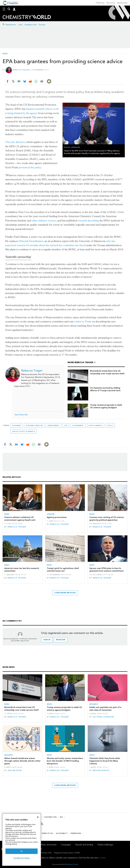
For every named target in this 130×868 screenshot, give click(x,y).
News (5, 54)
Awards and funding (84, 845)
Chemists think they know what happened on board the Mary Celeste (105, 761)
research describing (88, 221)
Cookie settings (22, 858)
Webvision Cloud (71, 864)
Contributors (50, 817)
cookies (102, 858)
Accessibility (62, 833)
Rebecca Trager (21, 70)
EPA (66, 425)
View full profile (21, 415)
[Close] (38, 817)
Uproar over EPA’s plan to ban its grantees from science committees (106, 570)
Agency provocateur (57, 517)
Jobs (20, 25)
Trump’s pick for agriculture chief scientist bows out (63, 570)
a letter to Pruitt (83, 321)
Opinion (51, 514)
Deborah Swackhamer (31, 241)
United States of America (23, 431)
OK (22, 851)
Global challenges (105, 845)
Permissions (76, 833)
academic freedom (34, 425)
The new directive (15, 142)
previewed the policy (30, 167)
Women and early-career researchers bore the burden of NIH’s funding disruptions (65, 761)
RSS (61, 817)
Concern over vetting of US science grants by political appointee (107, 519)
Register (61, 640)
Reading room (31, 25)
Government (78, 425)
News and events (49, 845)
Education (111, 3)
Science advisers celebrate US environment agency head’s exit (20, 519)
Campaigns (66, 845)
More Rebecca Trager (80, 362)
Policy (110, 425)
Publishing (100, 3)
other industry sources (44, 221)
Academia (16, 425)
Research (94, 704)
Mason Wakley (101, 770)
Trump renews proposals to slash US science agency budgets (106, 406)
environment (54, 425)
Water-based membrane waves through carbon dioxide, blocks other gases (22, 761)
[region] (22, 840)
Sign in (47, 640)
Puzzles (42, 25)
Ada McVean (15, 770)
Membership (122, 3)
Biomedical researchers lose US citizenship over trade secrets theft (107, 372)
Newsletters (11, 25)
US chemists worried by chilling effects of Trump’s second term (105, 389)
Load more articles (65, 593)
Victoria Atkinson (104, 717)
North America (96, 425)
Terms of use (47, 833)
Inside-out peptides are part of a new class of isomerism (105, 709)
